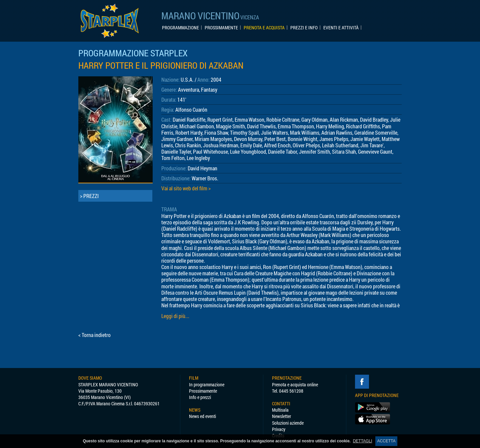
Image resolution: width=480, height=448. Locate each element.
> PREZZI (89, 196)
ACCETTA (386, 441)
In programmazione (207, 384)
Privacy (279, 429)
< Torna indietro (94, 335)
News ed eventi (202, 416)
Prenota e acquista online (295, 384)
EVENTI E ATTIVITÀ (341, 28)
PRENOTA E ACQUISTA (264, 28)
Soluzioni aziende (288, 423)
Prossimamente (203, 391)
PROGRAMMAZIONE (180, 28)
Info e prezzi (200, 397)
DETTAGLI (363, 441)
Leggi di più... (175, 316)
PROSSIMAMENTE (221, 28)
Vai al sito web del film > (186, 188)
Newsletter (281, 416)
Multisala (280, 410)
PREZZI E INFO (304, 28)
